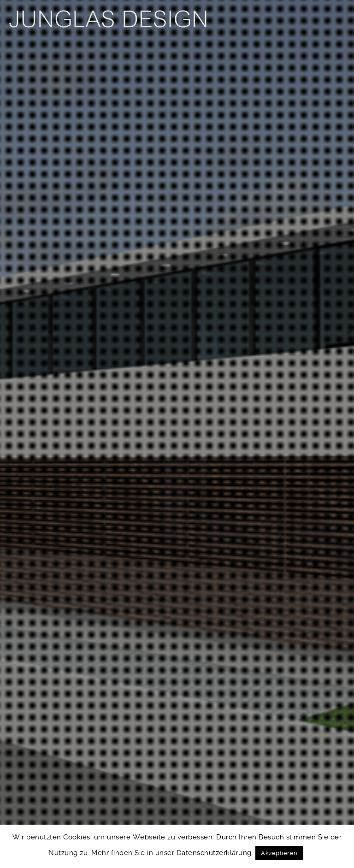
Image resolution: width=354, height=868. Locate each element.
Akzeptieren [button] (279, 853)
